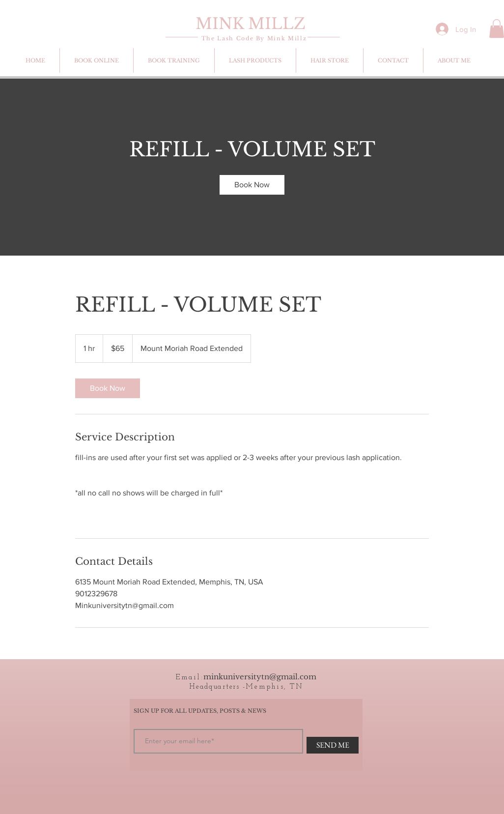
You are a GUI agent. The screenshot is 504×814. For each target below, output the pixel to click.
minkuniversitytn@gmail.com (260, 677)
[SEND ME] (333, 745)
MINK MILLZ (251, 24)
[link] (252, 185)
